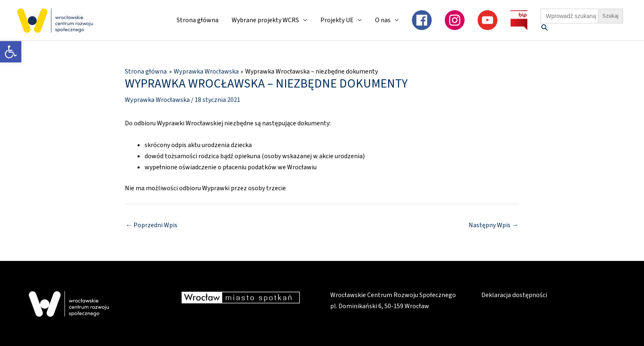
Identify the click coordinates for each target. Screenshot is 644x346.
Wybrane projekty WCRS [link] (265, 20)
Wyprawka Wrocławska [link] (157, 99)
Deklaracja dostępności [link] (514, 295)
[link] (11, 52)
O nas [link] (383, 20)
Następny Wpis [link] (493, 225)
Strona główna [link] (198, 20)
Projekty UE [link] (337, 20)
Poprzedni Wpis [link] (152, 225)
